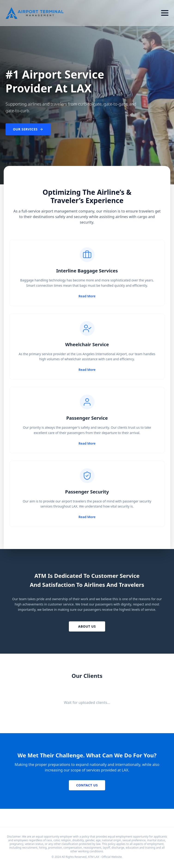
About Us (87, 626)
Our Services (28, 129)
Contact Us (87, 785)
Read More (87, 296)
